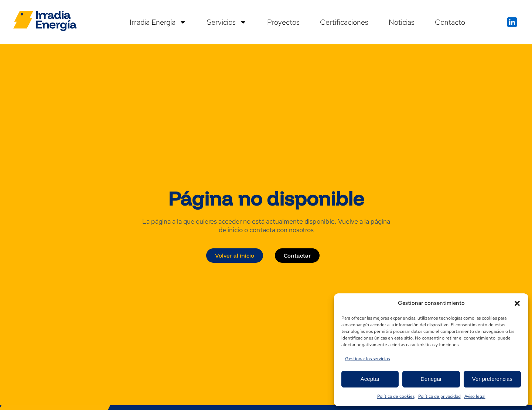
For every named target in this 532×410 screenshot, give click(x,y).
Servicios (227, 22)
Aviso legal (475, 396)
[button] (517, 303)
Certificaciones (344, 22)
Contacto (450, 22)
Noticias (402, 22)
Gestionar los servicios (367, 359)
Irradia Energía (158, 22)
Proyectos (283, 22)
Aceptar (370, 379)
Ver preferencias (492, 379)
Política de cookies (396, 396)
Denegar (431, 379)
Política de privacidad (439, 396)
